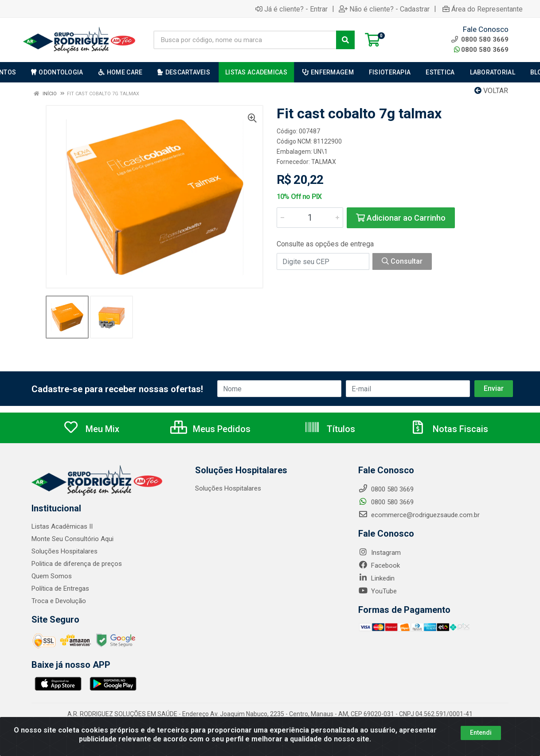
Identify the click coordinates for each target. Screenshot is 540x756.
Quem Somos (52, 576)
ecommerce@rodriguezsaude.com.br (419, 515)
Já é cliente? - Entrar (292, 9)
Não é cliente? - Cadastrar (384, 9)
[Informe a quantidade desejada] (310, 218)
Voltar (491, 91)
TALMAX (324, 162)
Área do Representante (483, 9)
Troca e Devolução (59, 601)
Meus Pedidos (210, 429)
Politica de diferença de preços (77, 564)
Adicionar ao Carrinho (401, 218)
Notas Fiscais (449, 429)
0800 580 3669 (481, 50)
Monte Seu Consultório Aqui (72, 539)
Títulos (330, 429)
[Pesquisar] (345, 40)
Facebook (379, 565)
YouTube (378, 591)
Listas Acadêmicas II (62, 526)
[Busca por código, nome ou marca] (245, 40)
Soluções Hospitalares (65, 551)
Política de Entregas (60, 588)
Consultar (402, 261)
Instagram (380, 553)
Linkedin (376, 578)
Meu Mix (91, 429)
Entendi (481, 733)
